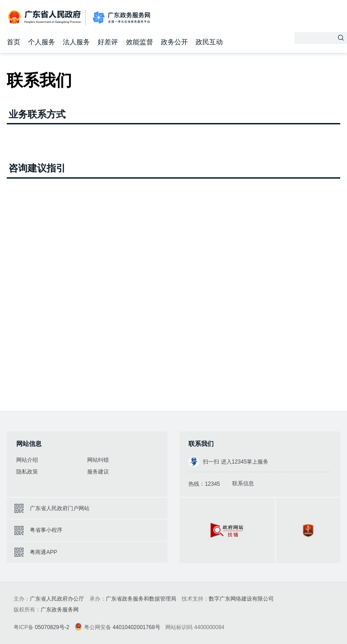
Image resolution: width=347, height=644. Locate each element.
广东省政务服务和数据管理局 (141, 599)
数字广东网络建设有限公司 (241, 599)
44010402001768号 (136, 627)
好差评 (108, 42)
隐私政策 (27, 472)
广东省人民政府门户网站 (60, 508)
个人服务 (42, 42)
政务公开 (174, 42)
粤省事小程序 (46, 530)
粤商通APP (43, 552)
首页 (14, 42)
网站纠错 (98, 460)
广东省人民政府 (45, 17)
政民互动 (209, 42)
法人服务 (76, 42)
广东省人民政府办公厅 (57, 599)
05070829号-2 (52, 627)
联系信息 (243, 483)
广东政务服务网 (121, 18)
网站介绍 (27, 460)
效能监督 (140, 42)
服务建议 (98, 472)
